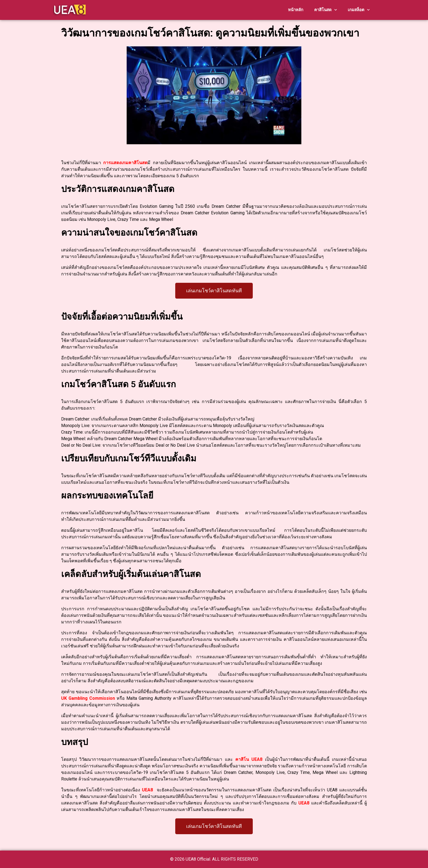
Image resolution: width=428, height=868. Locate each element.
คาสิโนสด (326, 10)
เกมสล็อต (359, 10)
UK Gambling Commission (88, 698)
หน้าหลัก (296, 10)
